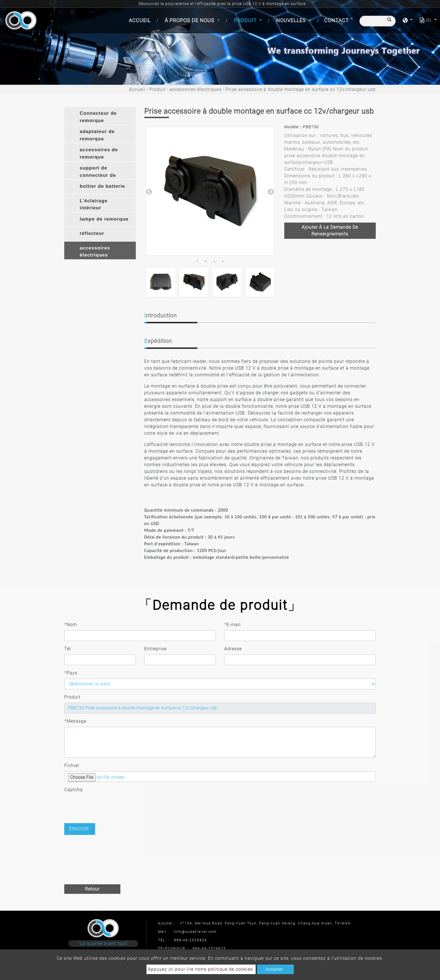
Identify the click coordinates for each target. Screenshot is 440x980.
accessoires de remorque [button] (99, 153)
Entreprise (155, 649)
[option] (210, 191)
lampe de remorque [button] (104, 219)
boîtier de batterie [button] (102, 186)
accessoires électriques (196, 89)
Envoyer (79, 829)
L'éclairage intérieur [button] (94, 204)
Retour (92, 889)
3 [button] (214, 261)
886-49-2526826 (191, 940)
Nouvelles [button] (292, 20)
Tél (68, 649)
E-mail (232, 625)
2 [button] (206, 261)
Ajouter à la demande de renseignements (330, 231)
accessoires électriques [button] (95, 252)
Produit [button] (246, 20)
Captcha (74, 790)
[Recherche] (378, 21)
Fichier (72, 765)
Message (75, 721)
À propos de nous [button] (190, 20)
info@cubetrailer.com (195, 932)
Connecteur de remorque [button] (98, 117)
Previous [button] (148, 191)
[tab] (100, 116)
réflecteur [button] (92, 233)
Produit (157, 89)
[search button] (389, 22)
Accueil (141, 20)
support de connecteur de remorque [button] (98, 172)
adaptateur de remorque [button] (97, 135)
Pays (71, 673)
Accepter (274, 969)
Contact (336, 20)
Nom (71, 625)
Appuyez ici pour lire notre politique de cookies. (201, 969)
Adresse (233, 649)
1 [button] (197, 261)
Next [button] (270, 191)
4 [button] (223, 261)
